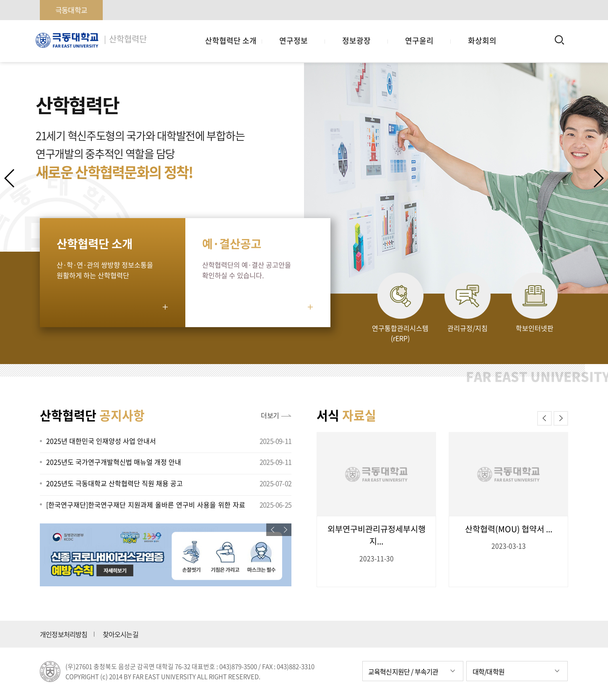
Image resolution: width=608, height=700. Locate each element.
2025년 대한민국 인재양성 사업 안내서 (101, 441)
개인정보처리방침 (64, 634)
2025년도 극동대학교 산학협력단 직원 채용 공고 (114, 483)
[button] (598, 178)
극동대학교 (71, 10)
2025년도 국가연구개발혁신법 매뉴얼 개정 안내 (114, 462)
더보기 (270, 415)
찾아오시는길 (121, 634)
